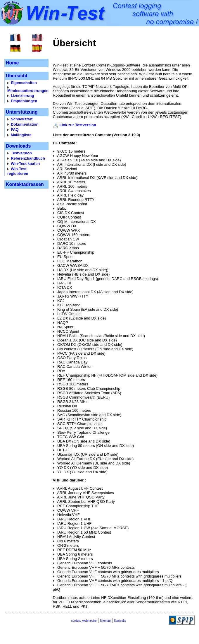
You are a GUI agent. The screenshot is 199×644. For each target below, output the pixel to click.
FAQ (15, 130)
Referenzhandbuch (28, 158)
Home (12, 63)
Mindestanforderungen (28, 91)
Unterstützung (22, 112)
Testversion (21, 153)
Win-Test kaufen (25, 164)
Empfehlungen (24, 101)
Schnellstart (22, 119)
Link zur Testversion (78, 125)
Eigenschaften (24, 83)
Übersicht (17, 76)
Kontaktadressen (25, 184)
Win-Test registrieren (18, 171)
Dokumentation (25, 124)
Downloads (18, 146)
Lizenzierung (22, 96)
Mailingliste (21, 135)
